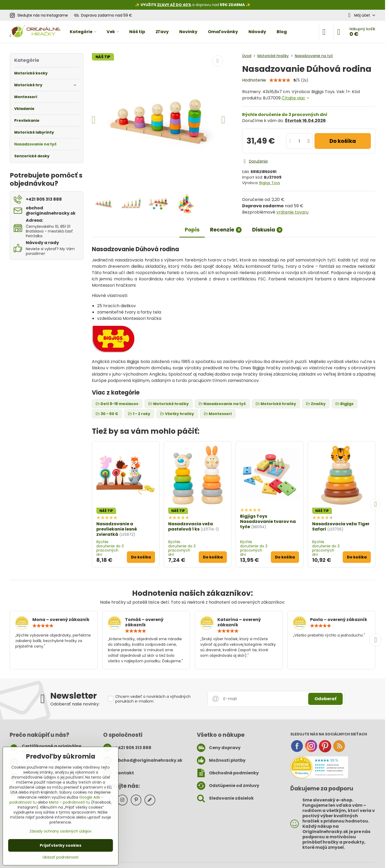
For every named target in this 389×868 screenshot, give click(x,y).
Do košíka (343, 141)
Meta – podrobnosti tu (69, 802)
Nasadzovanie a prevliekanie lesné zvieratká (117, 529)
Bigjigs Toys (270, 183)
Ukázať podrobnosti (61, 857)
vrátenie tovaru (292, 212)
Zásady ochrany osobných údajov (61, 831)
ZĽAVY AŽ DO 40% (174, 5)
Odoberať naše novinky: (75, 704)
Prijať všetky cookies (61, 845)
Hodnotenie (254, 80)
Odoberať (325, 699)
